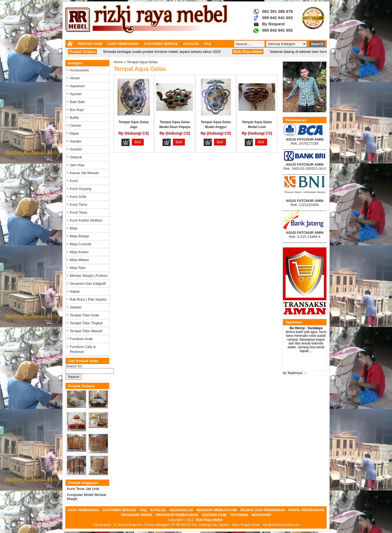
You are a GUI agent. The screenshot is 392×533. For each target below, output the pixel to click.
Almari (75, 78)
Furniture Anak (81, 339)
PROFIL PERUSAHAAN (307, 510)
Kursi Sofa (78, 197)
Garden (76, 141)
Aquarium (77, 86)
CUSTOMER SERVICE (161, 44)
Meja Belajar (79, 236)
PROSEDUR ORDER (137, 515)
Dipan (74, 133)
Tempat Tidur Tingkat (86, 323)
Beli (138, 142)
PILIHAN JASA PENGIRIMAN (263, 510)
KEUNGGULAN (181, 510)
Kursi (74, 181)
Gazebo (76, 149)
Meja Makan (79, 260)
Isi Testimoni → (295, 373)
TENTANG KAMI (90, 44)
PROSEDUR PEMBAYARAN (177, 515)
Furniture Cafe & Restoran (83, 349)
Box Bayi (77, 110)
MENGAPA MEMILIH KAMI (217, 510)
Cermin (75, 125)
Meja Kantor (79, 252)
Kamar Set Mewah (84, 173)
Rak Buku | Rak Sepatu (88, 299)
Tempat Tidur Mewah (86, 331)
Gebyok (76, 157)
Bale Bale (77, 102)
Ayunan (76, 94)
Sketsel (76, 307)
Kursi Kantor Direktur (86, 220)
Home (118, 62)
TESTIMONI (239, 515)
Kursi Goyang (80, 189)
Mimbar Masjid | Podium (89, 276)
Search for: (74, 366)
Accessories (79, 70)
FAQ (208, 44)
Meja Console (81, 244)
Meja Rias (78, 268)
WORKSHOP (261, 515)
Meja (73, 228)
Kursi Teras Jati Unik (83, 489)
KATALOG (191, 44)
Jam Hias (77, 165)
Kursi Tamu (79, 205)
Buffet (74, 118)
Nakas (75, 291)
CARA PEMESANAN (123, 44)
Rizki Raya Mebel (209, 520)
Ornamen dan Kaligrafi (88, 284)
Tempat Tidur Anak (84, 315)
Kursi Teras (79, 212)
